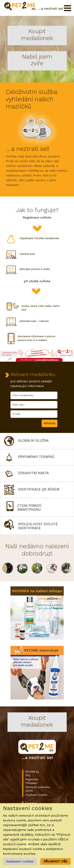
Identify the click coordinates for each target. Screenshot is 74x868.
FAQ (28, 775)
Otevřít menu (67, 8)
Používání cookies (36, 795)
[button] (37, 441)
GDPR (29, 791)
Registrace (32, 779)
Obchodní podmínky (38, 787)
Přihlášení (31, 783)
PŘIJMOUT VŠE (56, 861)
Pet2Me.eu (32, 772)
